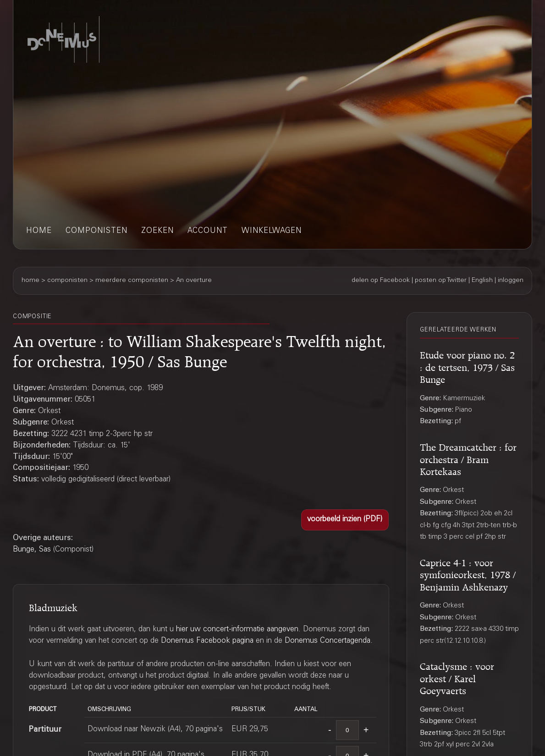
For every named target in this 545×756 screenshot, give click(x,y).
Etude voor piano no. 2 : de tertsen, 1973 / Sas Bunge (467, 366)
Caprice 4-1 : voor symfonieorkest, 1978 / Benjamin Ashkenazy (468, 573)
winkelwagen (272, 231)
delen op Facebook (381, 281)
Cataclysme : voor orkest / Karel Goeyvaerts (457, 677)
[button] (345, 520)
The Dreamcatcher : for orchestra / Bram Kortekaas (468, 458)
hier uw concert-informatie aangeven (237, 630)
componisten (96, 231)
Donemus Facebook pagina (207, 641)
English (482, 281)
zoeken (157, 231)
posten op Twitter (441, 281)
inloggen (511, 281)
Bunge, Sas (32, 550)
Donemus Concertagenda (328, 641)
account (208, 231)
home (39, 231)
